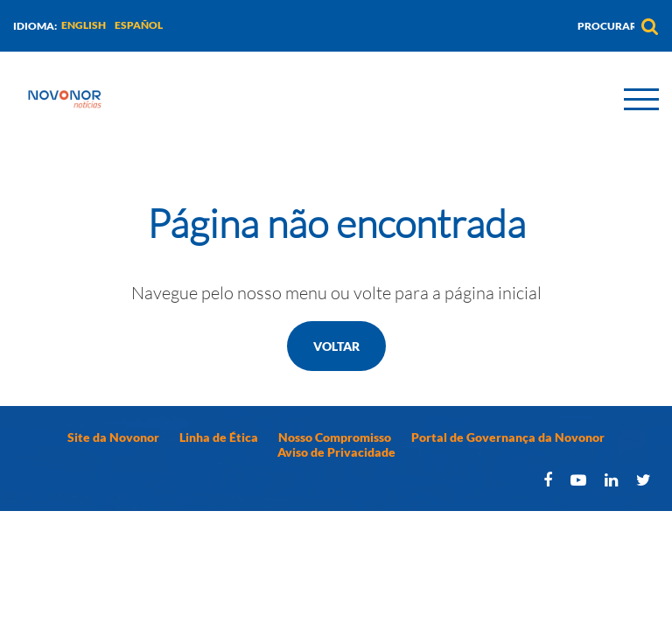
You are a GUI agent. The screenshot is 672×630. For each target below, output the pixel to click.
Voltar (336, 346)
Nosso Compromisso (335, 437)
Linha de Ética (219, 437)
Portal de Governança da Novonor (508, 437)
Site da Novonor (113, 437)
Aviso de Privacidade (336, 452)
